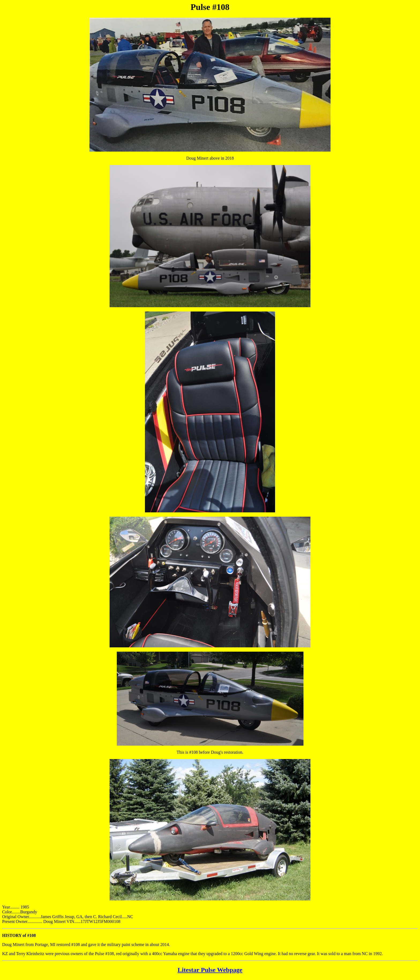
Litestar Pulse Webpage (210, 970)
